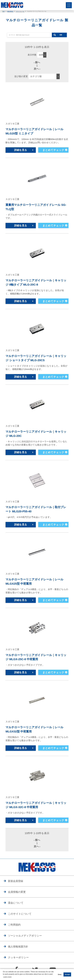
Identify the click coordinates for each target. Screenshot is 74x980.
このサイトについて (20, 916)
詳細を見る (21, 150)
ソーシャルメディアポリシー (26, 938)
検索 (61, 35)
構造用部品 (10, 11)
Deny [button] (60, 974)
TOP (3, 11)
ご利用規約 (15, 927)
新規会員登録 (16, 882)
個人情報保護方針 (18, 949)
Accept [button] (67, 974)
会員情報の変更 (17, 893)
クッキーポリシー (19, 960)
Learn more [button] (7, 977)
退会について (16, 904)
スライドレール (20, 11)
